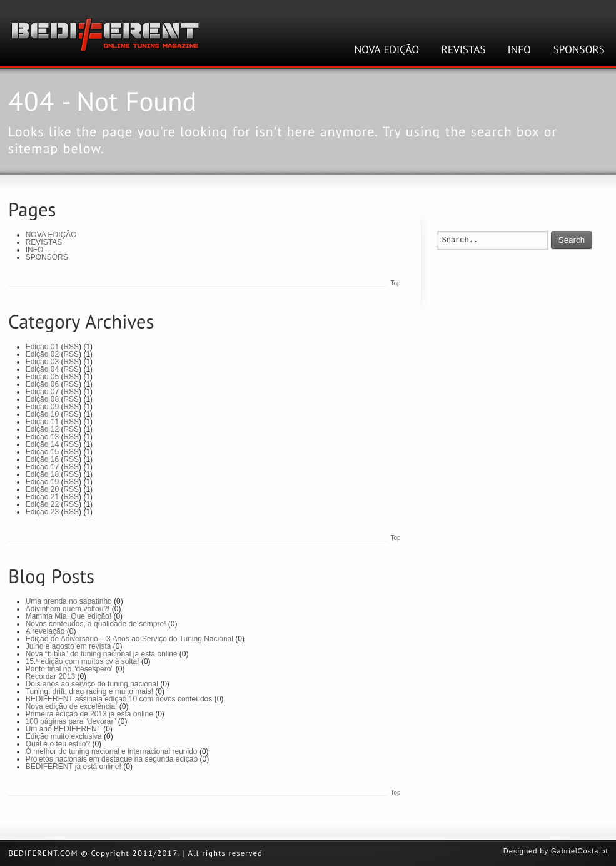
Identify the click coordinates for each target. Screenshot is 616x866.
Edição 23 (42, 512)
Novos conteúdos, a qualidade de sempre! (96, 624)
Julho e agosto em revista (68, 646)
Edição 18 (42, 474)
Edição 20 (42, 489)
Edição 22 (42, 504)
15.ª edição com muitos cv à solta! (83, 661)
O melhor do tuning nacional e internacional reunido (112, 751)
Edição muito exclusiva (64, 736)
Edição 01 (42, 347)
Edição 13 (42, 437)
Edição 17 (42, 467)
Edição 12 (42, 429)
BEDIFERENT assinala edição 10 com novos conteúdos (119, 699)
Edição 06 (42, 384)
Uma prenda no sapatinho (69, 601)
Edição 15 (42, 452)
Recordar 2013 (50, 676)
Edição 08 (42, 399)
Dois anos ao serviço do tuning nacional (92, 684)
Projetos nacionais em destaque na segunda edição (112, 759)
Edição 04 (42, 369)
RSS (71, 347)
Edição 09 (42, 407)
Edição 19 (42, 482)
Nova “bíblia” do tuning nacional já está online (102, 654)
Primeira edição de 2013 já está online (89, 714)
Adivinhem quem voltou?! (68, 609)
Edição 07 (42, 392)
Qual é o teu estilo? (58, 744)
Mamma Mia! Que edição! (68, 616)
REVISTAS (44, 242)
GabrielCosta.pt (579, 851)
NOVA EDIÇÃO (51, 235)
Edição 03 (42, 362)
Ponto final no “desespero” (70, 669)
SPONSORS (47, 257)
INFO (35, 250)
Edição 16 (42, 459)
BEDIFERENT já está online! (73, 767)
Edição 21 (42, 497)
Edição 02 (42, 354)
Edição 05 (42, 377)
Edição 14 (42, 444)
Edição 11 (42, 422)
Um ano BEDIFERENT (63, 729)
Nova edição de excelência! (72, 706)
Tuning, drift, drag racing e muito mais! (89, 691)
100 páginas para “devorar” (71, 721)
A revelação (45, 631)
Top (395, 283)
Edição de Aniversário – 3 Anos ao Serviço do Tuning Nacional (129, 639)
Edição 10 (42, 414)
